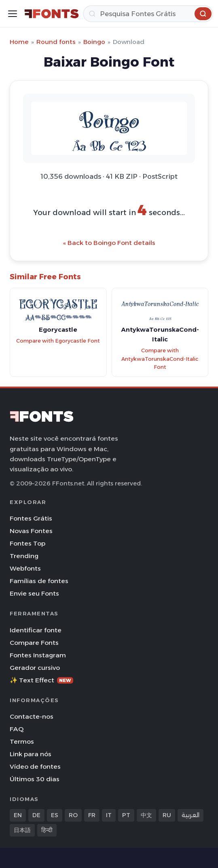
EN (18, 815)
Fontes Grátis (31, 518)
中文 (146, 815)
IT (109, 815)
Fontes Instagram (38, 655)
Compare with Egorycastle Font (58, 341)
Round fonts (56, 42)
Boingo (94, 42)
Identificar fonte (36, 630)
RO (73, 815)
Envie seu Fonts (34, 593)
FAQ (17, 729)
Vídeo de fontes (35, 767)
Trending (24, 556)
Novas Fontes (31, 531)
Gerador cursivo (35, 668)
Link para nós (31, 754)
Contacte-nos (32, 716)
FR (92, 815)
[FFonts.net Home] (52, 14)
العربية (190, 815)
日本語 (22, 830)
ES (55, 815)
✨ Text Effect (41, 680)
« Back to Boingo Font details (109, 243)
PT (126, 815)
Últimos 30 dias (35, 779)
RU (167, 815)
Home (19, 42)
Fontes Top (28, 543)
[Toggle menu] (13, 14)
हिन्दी (47, 830)
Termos (22, 741)
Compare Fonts (34, 643)
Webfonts (25, 568)
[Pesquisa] (148, 14)
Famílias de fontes (39, 581)
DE (36, 815)
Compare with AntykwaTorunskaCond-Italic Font (160, 359)
